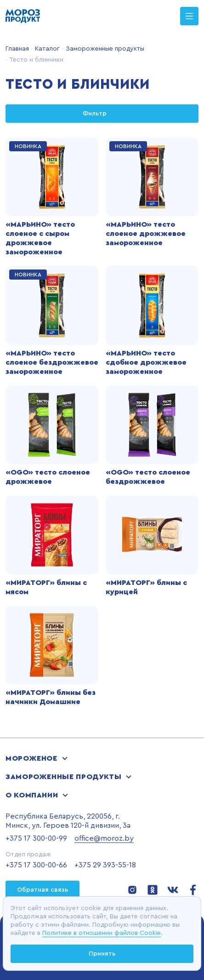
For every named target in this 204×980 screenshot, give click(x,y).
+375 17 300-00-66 (36, 865)
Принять (102, 954)
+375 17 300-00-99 (36, 838)
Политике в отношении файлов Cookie (102, 933)
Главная (17, 49)
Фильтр (102, 114)
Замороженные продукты (104, 49)
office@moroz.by (104, 838)
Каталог (46, 49)
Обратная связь (42, 890)
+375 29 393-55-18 (105, 865)
